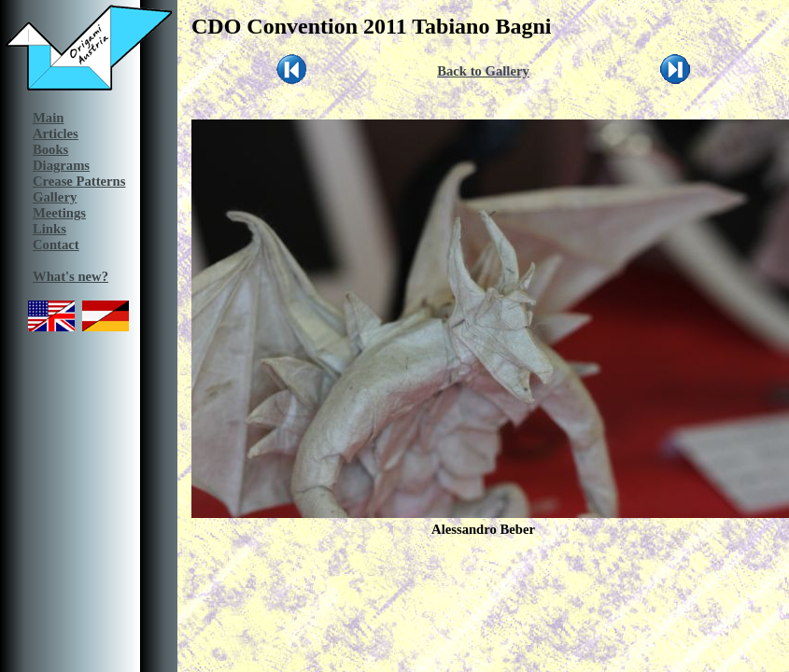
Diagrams (61, 165)
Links (49, 229)
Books (50, 149)
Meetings (59, 213)
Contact (56, 245)
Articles (56, 133)
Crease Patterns (79, 181)
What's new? (70, 276)
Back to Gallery (483, 71)
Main (48, 118)
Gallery (55, 197)
